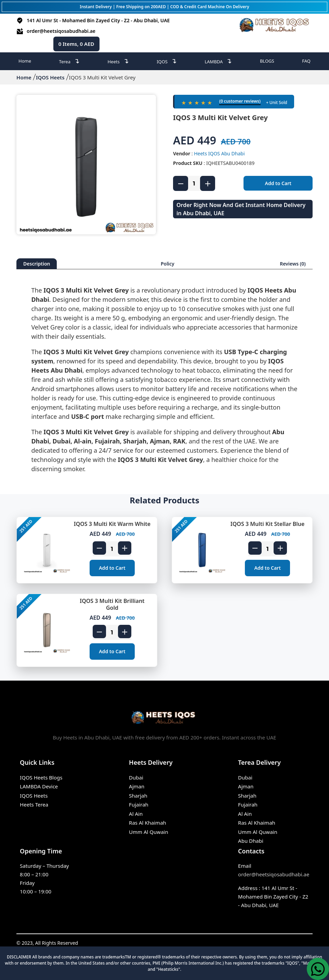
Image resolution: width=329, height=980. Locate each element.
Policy (168, 264)
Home (25, 61)
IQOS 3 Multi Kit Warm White (112, 524)
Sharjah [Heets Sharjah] (138, 796)
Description (37, 264)
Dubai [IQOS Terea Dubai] (245, 777)
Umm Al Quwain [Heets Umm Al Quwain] (149, 832)
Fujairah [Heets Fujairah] (139, 804)
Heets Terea (34, 804)
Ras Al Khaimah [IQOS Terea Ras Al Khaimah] (257, 823)
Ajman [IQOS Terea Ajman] (246, 786)
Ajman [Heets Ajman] (137, 786)
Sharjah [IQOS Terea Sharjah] (247, 796)
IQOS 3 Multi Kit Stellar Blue (268, 524)
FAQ (306, 61)
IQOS (167, 61)
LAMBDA (219, 61)
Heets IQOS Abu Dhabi (219, 153)
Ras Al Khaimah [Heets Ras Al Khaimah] (148, 823)
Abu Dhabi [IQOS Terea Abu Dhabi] (251, 841)
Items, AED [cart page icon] (76, 44)
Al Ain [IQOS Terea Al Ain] (245, 814)
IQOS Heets (50, 77)
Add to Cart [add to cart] (278, 183)
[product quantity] (194, 183)
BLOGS (267, 61)
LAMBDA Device (39, 786)
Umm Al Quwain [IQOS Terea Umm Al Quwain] (258, 832)
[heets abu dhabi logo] (275, 26)
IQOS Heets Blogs (41, 777)
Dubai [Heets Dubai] (136, 777)
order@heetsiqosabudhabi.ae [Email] (274, 874)
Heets (118, 61)
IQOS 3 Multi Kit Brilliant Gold (112, 604)
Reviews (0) (293, 264)
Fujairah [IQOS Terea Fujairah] (248, 804)
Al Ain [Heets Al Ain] (136, 814)
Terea (69, 61)
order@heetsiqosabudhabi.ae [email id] (56, 31)
